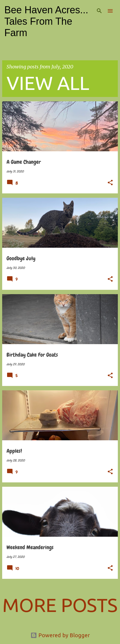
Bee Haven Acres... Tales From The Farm (46, 21)
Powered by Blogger (60, 635)
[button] (110, 183)
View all (48, 83)
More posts (60, 605)
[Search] (99, 11)
